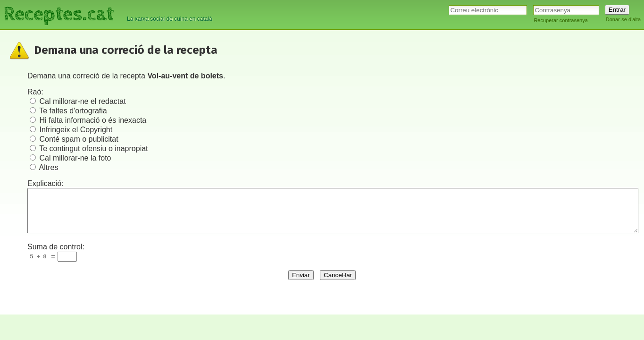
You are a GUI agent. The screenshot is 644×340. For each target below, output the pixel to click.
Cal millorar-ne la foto (75, 158)
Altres (49, 167)
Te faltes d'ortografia (73, 111)
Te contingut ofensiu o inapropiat (93, 149)
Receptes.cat (59, 14)
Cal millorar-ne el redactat (82, 101)
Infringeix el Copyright (76, 130)
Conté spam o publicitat (79, 139)
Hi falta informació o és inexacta (93, 120)
